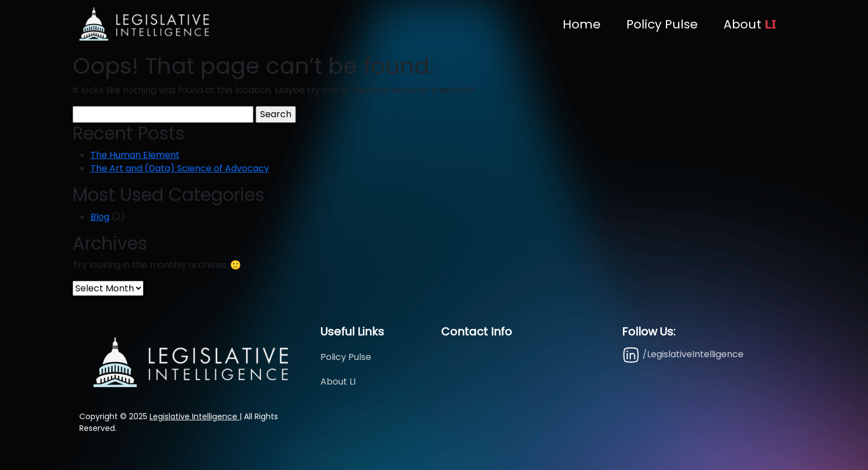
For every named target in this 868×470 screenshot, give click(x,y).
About (750, 24)
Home (582, 24)
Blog (100, 217)
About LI (338, 382)
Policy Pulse (662, 24)
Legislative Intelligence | (196, 416)
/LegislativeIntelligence (683, 355)
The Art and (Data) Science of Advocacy (180, 168)
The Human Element (135, 155)
